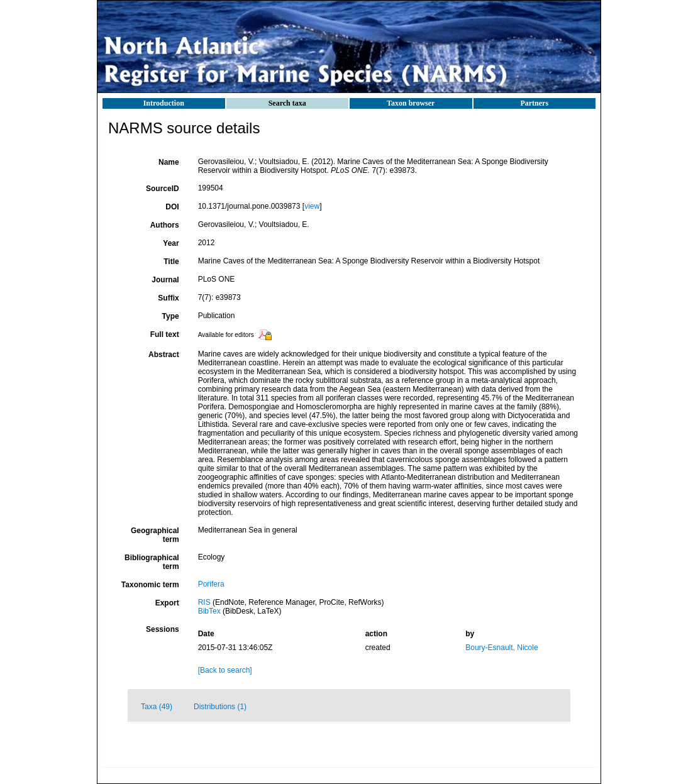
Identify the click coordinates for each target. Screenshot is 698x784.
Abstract (164, 355)
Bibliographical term (152, 562)
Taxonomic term (150, 585)
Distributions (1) (220, 707)
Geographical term (155, 535)
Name (169, 162)
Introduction (164, 103)
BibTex (209, 611)
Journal (165, 280)
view (312, 206)
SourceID (163, 189)
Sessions (163, 629)
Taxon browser (411, 103)
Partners (534, 103)
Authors (165, 225)
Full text (165, 334)
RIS (204, 602)
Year (171, 243)
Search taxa (287, 103)
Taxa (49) (157, 707)
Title (171, 262)
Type (171, 316)
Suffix (168, 298)
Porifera (211, 584)
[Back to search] (225, 670)
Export (167, 603)
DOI (172, 207)
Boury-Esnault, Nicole (501, 648)
